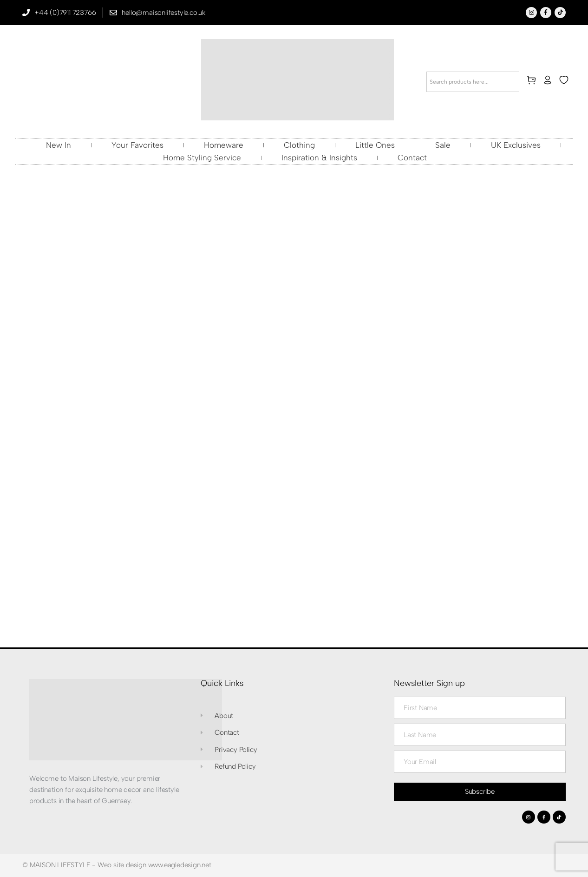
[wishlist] (566, 82)
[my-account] (549, 82)
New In (59, 145)
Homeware (224, 145)
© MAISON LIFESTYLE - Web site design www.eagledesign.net (117, 865)
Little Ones (375, 145)
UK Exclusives (516, 145)
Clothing (299, 145)
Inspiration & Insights (319, 158)
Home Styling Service (202, 158)
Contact (412, 158)
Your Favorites (137, 145)
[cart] (533, 82)
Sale (443, 145)
